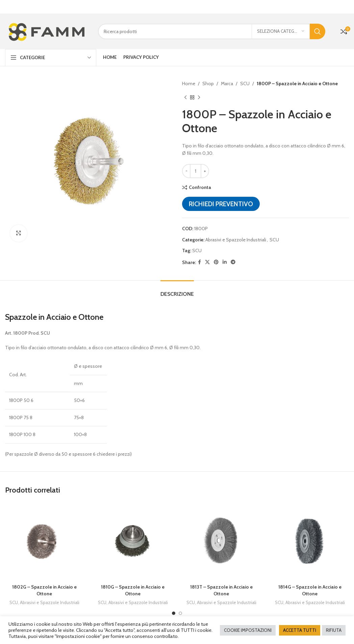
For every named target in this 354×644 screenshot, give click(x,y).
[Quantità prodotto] (196, 169)
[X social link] (207, 260)
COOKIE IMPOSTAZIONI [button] (248, 630)
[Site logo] (46, 29)
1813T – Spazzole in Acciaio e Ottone (221, 589)
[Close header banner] (346, 7)
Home (189, 82)
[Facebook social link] (199, 260)
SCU (245, 82)
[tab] (177, 289)
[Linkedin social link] (225, 260)
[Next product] (199, 96)
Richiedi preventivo (221, 202)
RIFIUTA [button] (334, 630)
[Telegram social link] (233, 260)
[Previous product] (185, 96)
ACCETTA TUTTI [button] (300, 630)
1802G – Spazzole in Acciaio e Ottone (44, 589)
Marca (227, 82)
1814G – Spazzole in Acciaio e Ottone (310, 589)
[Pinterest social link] (216, 260)
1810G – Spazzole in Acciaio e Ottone (133, 589)
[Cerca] (212, 29)
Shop (208, 82)
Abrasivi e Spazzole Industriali (236, 238)
